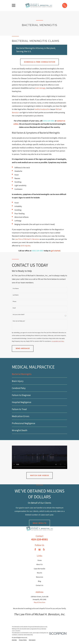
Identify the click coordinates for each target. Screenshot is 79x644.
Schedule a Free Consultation (40, 62)
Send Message (23, 348)
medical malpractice (42, 109)
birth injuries (26, 246)
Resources (39, 577)
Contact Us (39, 585)
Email (14, 308)
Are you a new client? (19, 314)
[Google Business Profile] (40, 549)
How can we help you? (19, 321)
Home (40, 560)
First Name (16, 289)
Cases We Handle (39, 569)
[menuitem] (40, 374)
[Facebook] (35, 549)
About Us (39, 564)
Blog (39, 581)
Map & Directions (40, 602)
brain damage (40, 88)
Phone (14, 301)
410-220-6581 (40, 539)
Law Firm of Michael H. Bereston (27, 239)
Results (39, 573)
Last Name (16, 295)
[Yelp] (44, 549)
